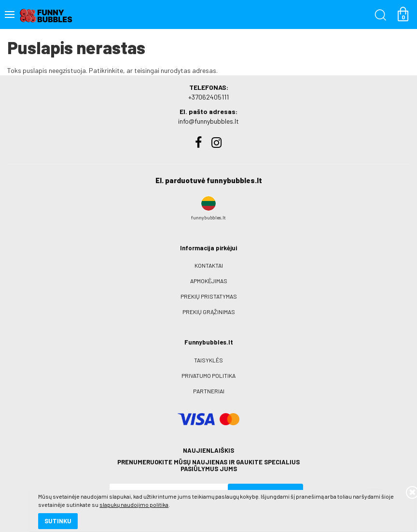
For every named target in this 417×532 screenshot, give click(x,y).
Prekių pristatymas (209, 296)
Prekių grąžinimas (209, 312)
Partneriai (209, 391)
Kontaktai (209, 265)
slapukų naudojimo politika (116, 491)
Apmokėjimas (209, 281)
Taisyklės (208, 360)
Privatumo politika (208, 375)
